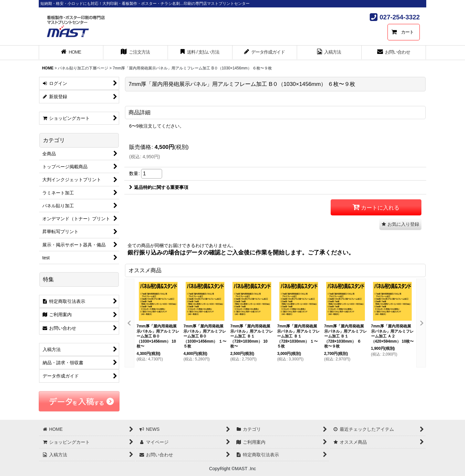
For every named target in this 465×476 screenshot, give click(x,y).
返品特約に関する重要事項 (159, 187)
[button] (400, 224)
